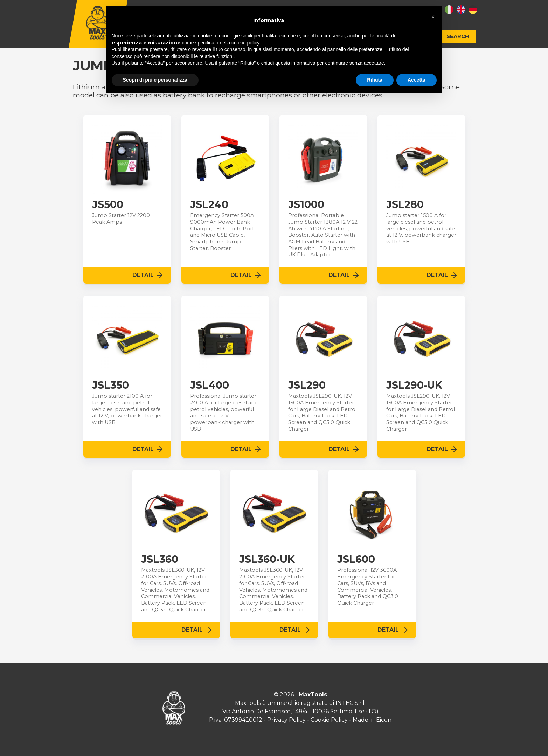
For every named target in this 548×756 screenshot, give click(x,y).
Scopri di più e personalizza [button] (155, 80)
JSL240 (209, 204)
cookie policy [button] (245, 43)
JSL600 (356, 559)
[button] (433, 17)
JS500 (108, 204)
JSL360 (160, 559)
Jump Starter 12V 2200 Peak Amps (121, 219)
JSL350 (110, 385)
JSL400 (210, 385)
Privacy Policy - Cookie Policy (307, 720)
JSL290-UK (414, 385)
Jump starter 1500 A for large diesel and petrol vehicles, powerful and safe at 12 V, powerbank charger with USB (421, 228)
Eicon (384, 720)
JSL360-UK (267, 559)
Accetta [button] (417, 80)
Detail (148, 275)
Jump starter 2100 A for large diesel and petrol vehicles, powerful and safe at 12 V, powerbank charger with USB (127, 409)
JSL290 (307, 385)
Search (458, 36)
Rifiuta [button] (375, 80)
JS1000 (306, 204)
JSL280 (405, 204)
